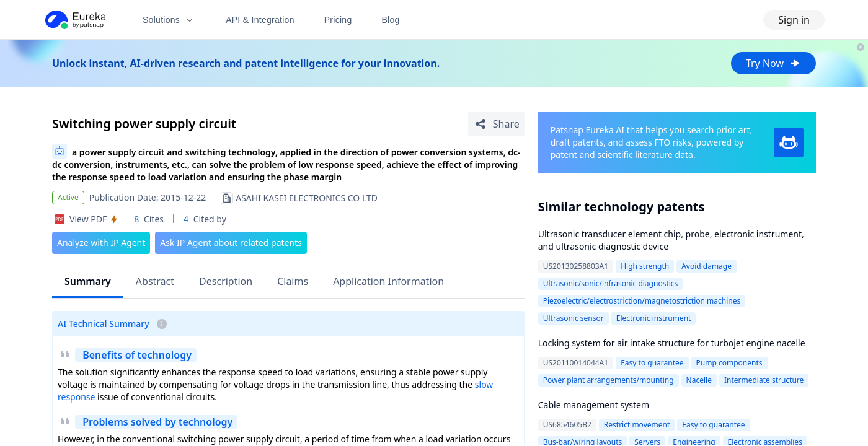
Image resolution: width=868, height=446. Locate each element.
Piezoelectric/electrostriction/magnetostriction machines (642, 301)
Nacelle (699, 380)
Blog (391, 20)
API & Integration (260, 20)
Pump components (729, 363)
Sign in (794, 20)
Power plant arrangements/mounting (609, 380)
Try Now (773, 63)
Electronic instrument (654, 318)
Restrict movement (637, 425)
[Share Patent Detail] (496, 124)
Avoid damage (706, 266)
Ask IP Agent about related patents (231, 243)
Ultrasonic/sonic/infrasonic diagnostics (611, 283)
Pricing (338, 20)
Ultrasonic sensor (573, 318)
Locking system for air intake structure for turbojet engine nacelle (672, 343)
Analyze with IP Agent (101, 243)
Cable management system (594, 405)
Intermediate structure (764, 380)
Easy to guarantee (652, 363)
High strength (645, 266)
